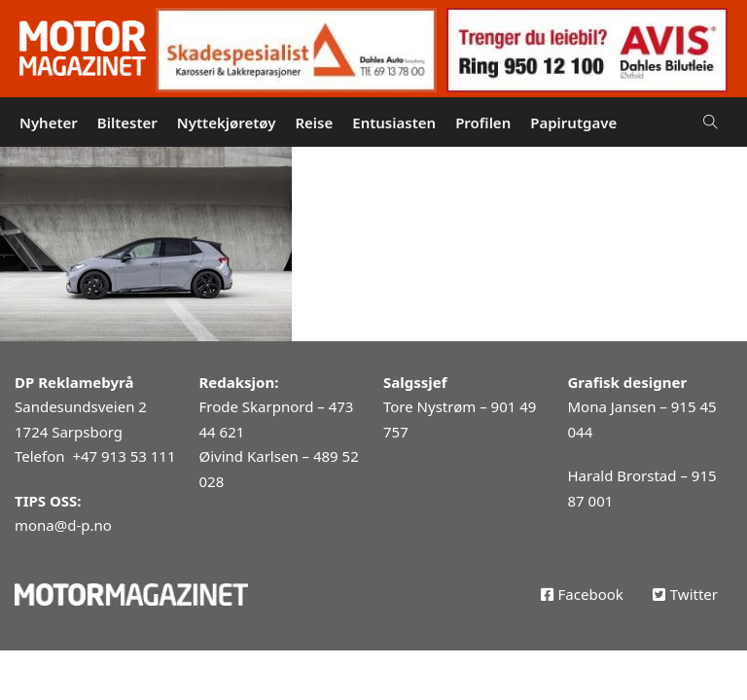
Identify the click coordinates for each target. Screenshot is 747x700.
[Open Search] (711, 122)
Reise (314, 122)
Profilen (483, 122)
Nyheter (49, 122)
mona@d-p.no (63, 525)
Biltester (127, 122)
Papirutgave (573, 122)
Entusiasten (394, 122)
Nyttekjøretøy (227, 122)
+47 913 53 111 (124, 456)
